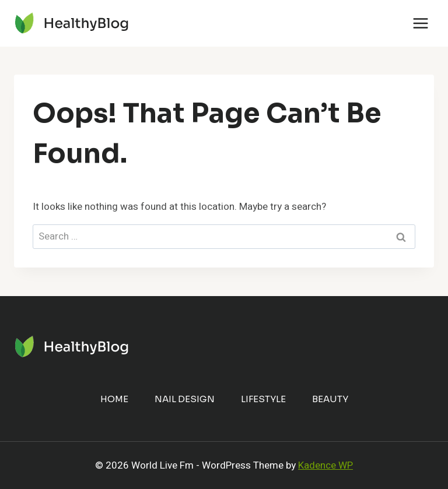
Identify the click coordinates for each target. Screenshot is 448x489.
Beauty (330, 399)
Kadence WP (325, 465)
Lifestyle (263, 399)
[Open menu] (420, 23)
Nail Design (185, 399)
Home (114, 399)
